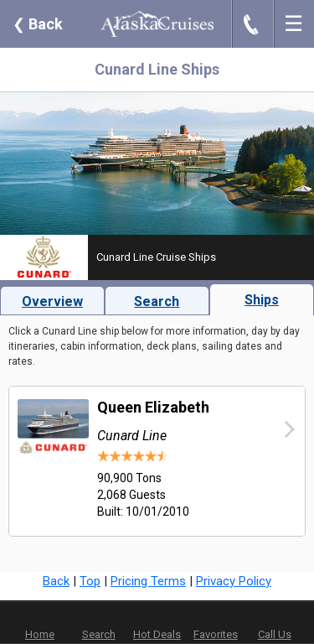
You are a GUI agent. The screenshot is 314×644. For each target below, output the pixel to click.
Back (38, 24)
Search (157, 301)
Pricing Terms (148, 581)
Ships (262, 300)
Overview (52, 301)
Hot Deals (157, 634)
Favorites (216, 623)
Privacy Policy (234, 581)
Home (40, 634)
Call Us (275, 634)
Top (90, 581)
